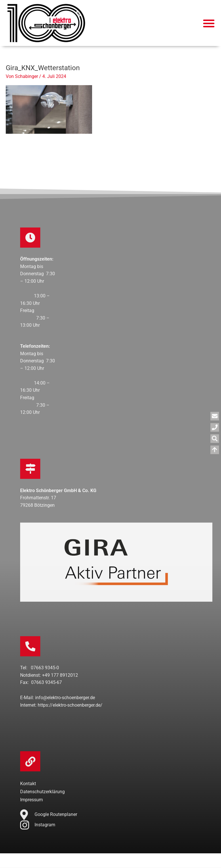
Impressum (32, 800)
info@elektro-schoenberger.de (65, 698)
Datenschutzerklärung (42, 792)
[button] (209, 23)
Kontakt (28, 784)
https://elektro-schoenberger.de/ (70, 705)
